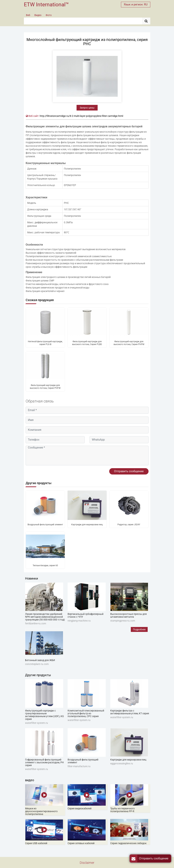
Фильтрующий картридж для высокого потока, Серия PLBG (87, 343)
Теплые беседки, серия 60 (45, 565)
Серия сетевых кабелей (81, 843)
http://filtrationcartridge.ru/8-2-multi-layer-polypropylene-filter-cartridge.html (81, 116)
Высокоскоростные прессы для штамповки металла (129, 615)
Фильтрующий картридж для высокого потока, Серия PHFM (129, 343)
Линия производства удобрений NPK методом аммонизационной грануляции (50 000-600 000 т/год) (45, 617)
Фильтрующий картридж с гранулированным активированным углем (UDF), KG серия (45, 715)
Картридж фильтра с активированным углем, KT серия (130, 712)
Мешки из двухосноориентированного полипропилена (41, 811)
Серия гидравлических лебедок (128, 843)
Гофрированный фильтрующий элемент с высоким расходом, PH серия (44, 762)
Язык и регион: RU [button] (136, 4)
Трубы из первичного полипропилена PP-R (122, 810)
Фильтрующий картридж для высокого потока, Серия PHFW (45, 387)
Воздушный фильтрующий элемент (45, 525)
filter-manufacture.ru (79, 766)
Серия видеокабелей (80, 808)
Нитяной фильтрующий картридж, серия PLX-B (45, 343)
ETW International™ (46, 4)
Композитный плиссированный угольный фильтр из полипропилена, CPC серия (86, 713)
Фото (49, 15)
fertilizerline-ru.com (36, 623)
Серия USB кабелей (36, 843)
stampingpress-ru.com (123, 621)
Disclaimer (87, 863)
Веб (28, 15)
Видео (38, 15)
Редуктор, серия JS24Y (129, 525)
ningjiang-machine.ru (79, 621)
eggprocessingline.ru (122, 763)
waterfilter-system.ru (37, 723)
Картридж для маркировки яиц (87, 525)
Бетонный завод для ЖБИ (40, 660)
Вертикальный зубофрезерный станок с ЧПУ (86, 615)
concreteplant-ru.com (37, 664)
